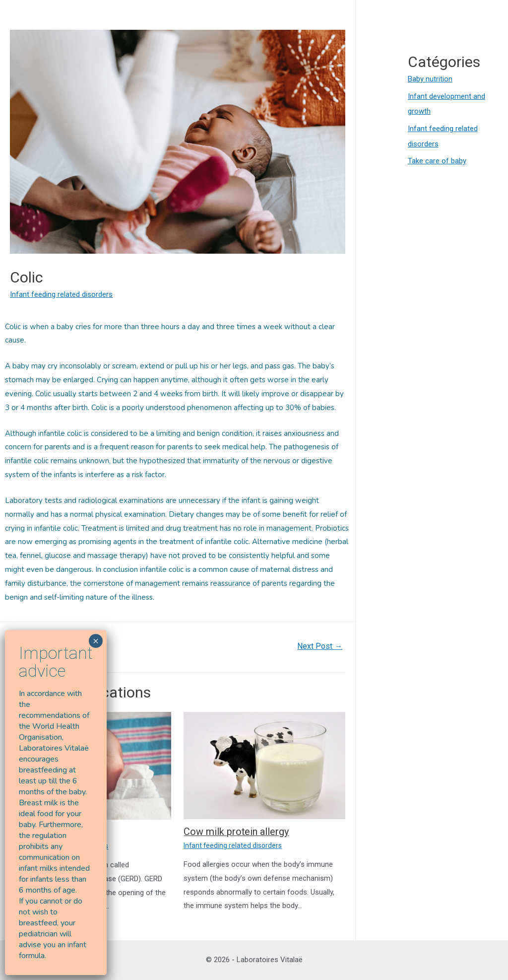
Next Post (320, 646)
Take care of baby (437, 159)
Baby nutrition (430, 79)
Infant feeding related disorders (61, 294)
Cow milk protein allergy (236, 832)
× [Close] (96, 641)
